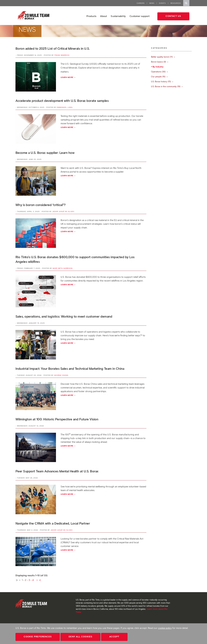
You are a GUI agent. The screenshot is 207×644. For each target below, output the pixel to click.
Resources (176, 3)
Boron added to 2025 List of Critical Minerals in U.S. (53, 49)
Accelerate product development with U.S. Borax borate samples (62, 101)
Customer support (140, 16)
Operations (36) (159, 72)
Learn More (68, 395)
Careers (141, 3)
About (103, 16)
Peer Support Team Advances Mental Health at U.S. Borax (57, 471)
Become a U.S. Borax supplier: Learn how (45, 153)
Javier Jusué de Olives (63, 212)
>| (40, 580)
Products (91, 16)
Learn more (68, 77)
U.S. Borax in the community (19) (167, 86)
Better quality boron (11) (163, 57)
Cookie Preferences (38, 637)
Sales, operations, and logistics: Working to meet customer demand (64, 316)
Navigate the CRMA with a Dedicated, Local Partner (53, 523)
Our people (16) (159, 77)
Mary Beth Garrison (63, 268)
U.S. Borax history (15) (162, 82)
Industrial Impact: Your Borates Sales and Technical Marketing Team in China (70, 369)
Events (162, 3)
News (152, 3)
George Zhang (61, 375)
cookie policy (165, 628)
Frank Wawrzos (62, 55)
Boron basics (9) (160, 62)
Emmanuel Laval (65, 107)
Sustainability (118, 16)
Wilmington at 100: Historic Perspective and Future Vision (57, 419)
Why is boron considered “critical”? (41, 205)
